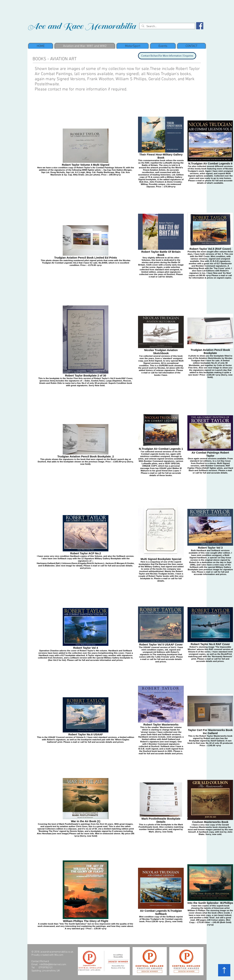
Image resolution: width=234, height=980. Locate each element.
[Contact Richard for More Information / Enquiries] (167, 56)
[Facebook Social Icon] (200, 26)
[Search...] (167, 26)
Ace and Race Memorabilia (81, 26)
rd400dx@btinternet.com (53, 965)
